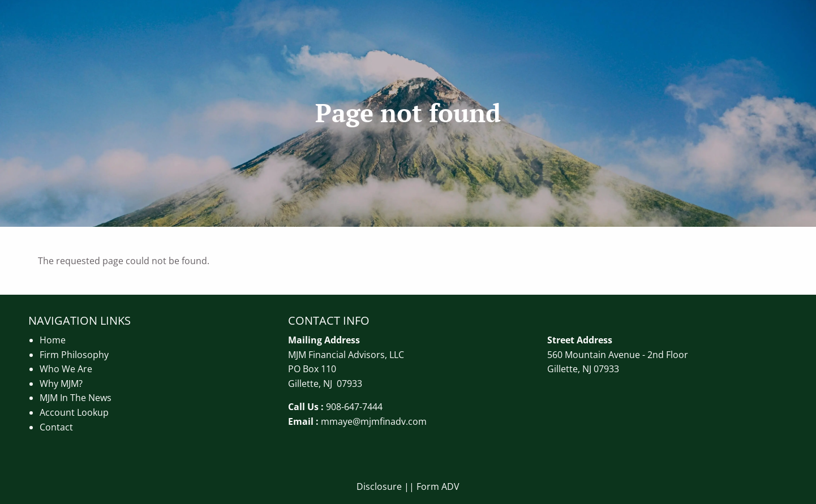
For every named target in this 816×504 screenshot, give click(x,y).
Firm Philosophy (74, 355)
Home (53, 340)
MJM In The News (76, 398)
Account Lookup (74, 412)
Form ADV (438, 486)
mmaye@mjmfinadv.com (374, 421)
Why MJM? (61, 384)
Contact (56, 427)
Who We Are (66, 369)
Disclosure (379, 486)
